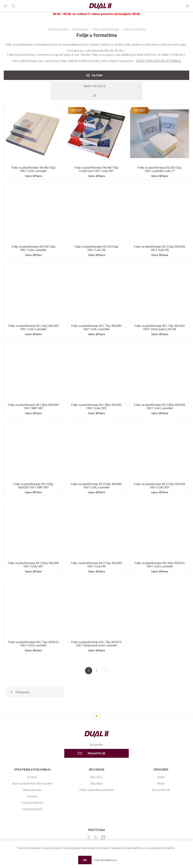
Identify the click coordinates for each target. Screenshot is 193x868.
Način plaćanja (32, 790)
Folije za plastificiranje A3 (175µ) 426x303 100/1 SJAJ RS (96, 565)
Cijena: (28, 176)
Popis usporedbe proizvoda (96, 790)
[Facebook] (89, 837)
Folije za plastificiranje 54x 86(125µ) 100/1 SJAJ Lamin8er (33, 169)
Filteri (97, 75)
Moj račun (97, 777)
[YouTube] (96, 837)
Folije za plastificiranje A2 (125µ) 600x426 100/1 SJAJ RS (160, 248)
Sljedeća (104, 671)
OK (85, 860)
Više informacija (105, 860)
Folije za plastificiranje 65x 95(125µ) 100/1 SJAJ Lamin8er (33, 248)
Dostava (32, 796)
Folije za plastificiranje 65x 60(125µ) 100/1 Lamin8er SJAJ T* (160, 169)
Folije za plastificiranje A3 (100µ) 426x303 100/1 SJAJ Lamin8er (160, 407)
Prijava (38, 176)
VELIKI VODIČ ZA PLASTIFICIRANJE (159, 61)
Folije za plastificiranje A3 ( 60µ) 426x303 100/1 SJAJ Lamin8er (33, 328)
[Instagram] (103, 837)
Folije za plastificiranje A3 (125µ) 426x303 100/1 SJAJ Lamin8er (96, 486)
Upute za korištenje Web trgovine (32, 784)
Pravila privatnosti (32, 803)
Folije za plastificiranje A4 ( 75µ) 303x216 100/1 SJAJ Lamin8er (33, 644)
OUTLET (77, 110)
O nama (32, 777)
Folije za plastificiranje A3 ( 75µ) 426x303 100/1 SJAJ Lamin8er (96, 328)
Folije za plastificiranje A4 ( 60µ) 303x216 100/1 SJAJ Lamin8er (160, 565)
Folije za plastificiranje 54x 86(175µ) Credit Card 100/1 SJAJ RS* (96, 169)
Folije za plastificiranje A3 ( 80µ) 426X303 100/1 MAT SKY (33, 407)
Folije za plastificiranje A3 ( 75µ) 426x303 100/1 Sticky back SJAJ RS (160, 328)
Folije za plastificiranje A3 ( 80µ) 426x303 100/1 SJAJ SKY (96, 407)
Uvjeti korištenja (32, 809)
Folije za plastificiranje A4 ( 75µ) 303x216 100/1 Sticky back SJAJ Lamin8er (96, 644)
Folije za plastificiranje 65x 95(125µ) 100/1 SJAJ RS (96, 248)
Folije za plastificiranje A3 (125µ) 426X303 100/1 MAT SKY (33, 486)
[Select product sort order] (96, 86)
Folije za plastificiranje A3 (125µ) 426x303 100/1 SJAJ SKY (33, 565)
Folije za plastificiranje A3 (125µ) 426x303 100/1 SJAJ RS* (160, 486)
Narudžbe (96, 784)
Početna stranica (58, 29)
